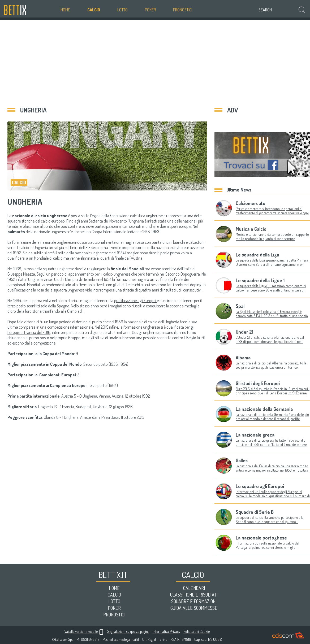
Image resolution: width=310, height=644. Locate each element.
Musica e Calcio (251, 229)
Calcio (94, 10)
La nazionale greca (255, 435)
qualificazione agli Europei (135, 301)
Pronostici (183, 10)
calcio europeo (53, 221)
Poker (150, 10)
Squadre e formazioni (194, 601)
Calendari (194, 588)
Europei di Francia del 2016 (29, 332)
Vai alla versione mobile (81, 631)
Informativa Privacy (166, 631)
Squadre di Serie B (255, 512)
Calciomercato (251, 203)
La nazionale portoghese (261, 538)
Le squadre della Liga (257, 255)
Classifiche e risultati (194, 595)
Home (65, 10)
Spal (240, 306)
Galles (242, 460)
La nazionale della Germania (264, 409)
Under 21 (244, 332)
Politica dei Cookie (197, 631)
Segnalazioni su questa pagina (128, 631)
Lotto (122, 10)
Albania (243, 358)
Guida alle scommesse (194, 608)
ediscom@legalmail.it (124, 639)
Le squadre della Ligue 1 (260, 280)
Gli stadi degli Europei (258, 383)
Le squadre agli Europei (260, 486)
